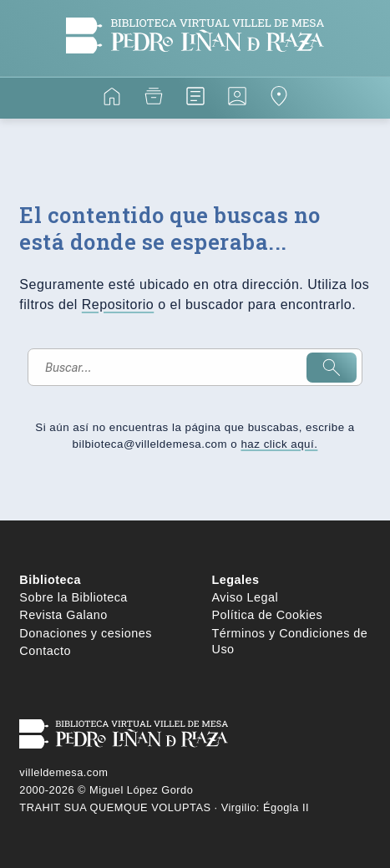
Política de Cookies (268, 615)
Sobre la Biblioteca (73, 597)
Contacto (45, 651)
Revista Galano (63, 615)
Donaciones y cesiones (86, 633)
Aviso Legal (246, 597)
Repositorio (118, 305)
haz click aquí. (279, 444)
